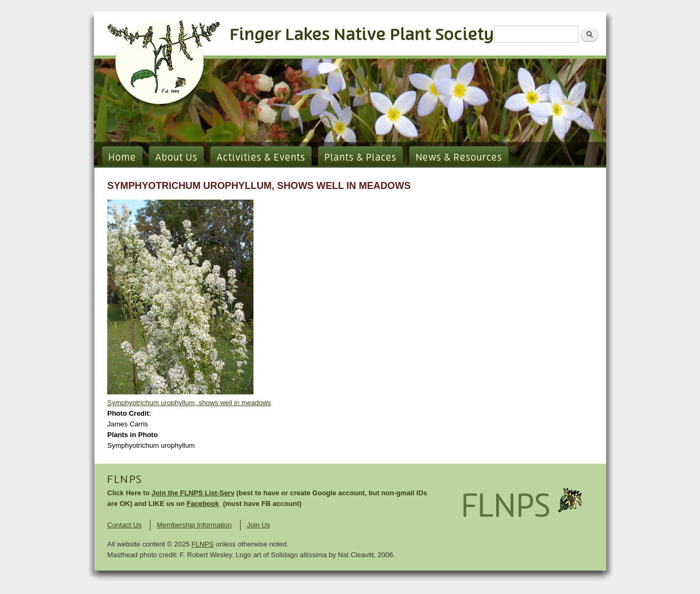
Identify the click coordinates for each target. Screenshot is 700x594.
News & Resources (459, 158)
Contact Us (124, 525)
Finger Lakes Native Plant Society (362, 35)
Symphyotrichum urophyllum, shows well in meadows (189, 403)
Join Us (258, 525)
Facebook (203, 504)
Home (122, 158)
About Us (176, 158)
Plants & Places (360, 158)
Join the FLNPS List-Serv (193, 493)
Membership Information (194, 525)
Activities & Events (261, 158)
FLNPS (125, 480)
